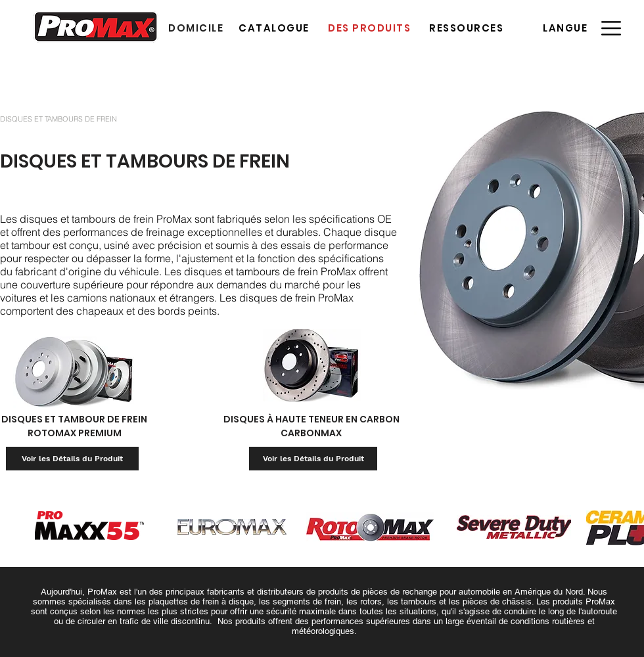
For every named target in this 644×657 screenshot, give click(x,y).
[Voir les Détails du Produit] (72, 459)
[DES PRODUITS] (371, 28)
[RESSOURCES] (468, 28)
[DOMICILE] (197, 28)
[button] (566, 28)
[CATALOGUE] (275, 28)
